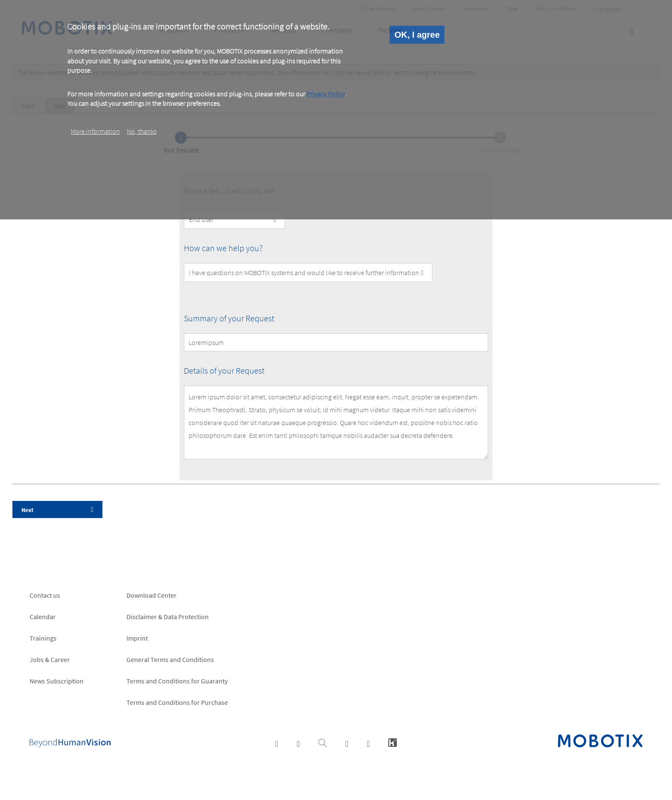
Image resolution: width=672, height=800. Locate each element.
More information (95, 131)
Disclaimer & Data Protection (168, 617)
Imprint (137, 638)
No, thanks (142, 131)
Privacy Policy (326, 94)
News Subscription (57, 681)
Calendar (43, 617)
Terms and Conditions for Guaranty (177, 681)
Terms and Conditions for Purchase (177, 702)
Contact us (45, 595)
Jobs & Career (50, 659)
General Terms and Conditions (170, 659)
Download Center (151, 595)
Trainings (43, 638)
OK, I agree (417, 35)
